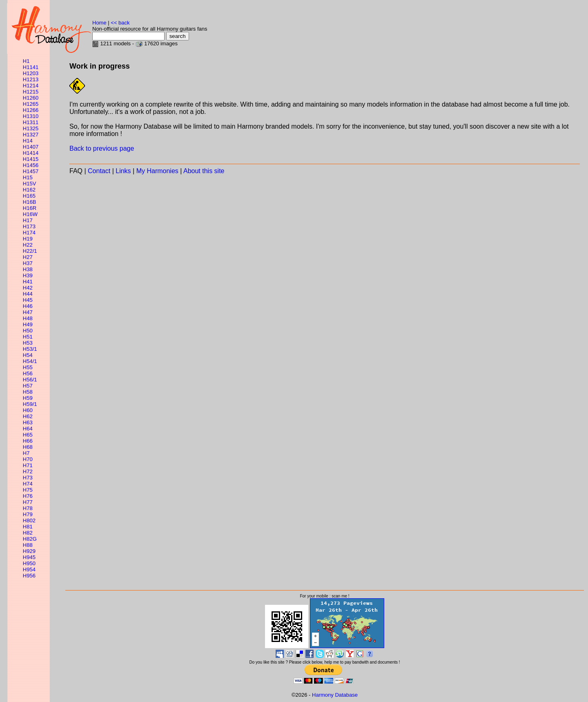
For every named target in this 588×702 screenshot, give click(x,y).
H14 (28, 141)
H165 (29, 196)
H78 (28, 508)
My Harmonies (157, 171)
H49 (28, 324)
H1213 (31, 79)
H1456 (31, 165)
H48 (28, 318)
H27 (28, 257)
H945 (29, 557)
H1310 (31, 116)
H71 (28, 465)
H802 (29, 520)
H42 (28, 288)
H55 (28, 367)
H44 (28, 294)
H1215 (31, 92)
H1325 (31, 128)
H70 (28, 459)
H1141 (31, 67)
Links (123, 171)
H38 (28, 269)
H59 (28, 398)
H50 (28, 331)
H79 (28, 514)
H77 (28, 502)
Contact (99, 171)
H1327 (31, 135)
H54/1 (30, 361)
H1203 (31, 73)
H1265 (31, 104)
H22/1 (30, 251)
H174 (29, 233)
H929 (29, 551)
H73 (28, 478)
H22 (28, 245)
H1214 (31, 86)
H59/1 (30, 404)
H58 (28, 392)
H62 (28, 416)
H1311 (31, 122)
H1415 (31, 159)
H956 (29, 576)
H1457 (31, 171)
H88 (28, 545)
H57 (28, 386)
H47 (28, 312)
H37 (28, 263)
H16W (30, 214)
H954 (29, 569)
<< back (120, 23)
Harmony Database (335, 695)
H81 (28, 527)
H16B (30, 202)
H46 (28, 306)
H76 (28, 496)
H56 (28, 373)
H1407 (31, 147)
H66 (28, 441)
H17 (28, 220)
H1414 (31, 153)
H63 (28, 422)
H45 (28, 300)
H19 (28, 239)
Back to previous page (102, 148)
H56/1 (30, 380)
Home (99, 23)
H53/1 (30, 349)
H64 (28, 429)
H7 (26, 453)
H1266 (31, 110)
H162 (29, 190)
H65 (28, 435)
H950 (29, 563)
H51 (28, 337)
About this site (204, 171)
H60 (28, 410)
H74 (28, 484)
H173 (29, 226)
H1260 (31, 98)
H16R (30, 208)
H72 (28, 471)
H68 (28, 447)
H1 (26, 61)
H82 (28, 533)
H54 (28, 355)
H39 (28, 275)
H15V (30, 184)
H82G (30, 539)
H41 (28, 282)
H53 (28, 343)
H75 (28, 490)
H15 (28, 177)
